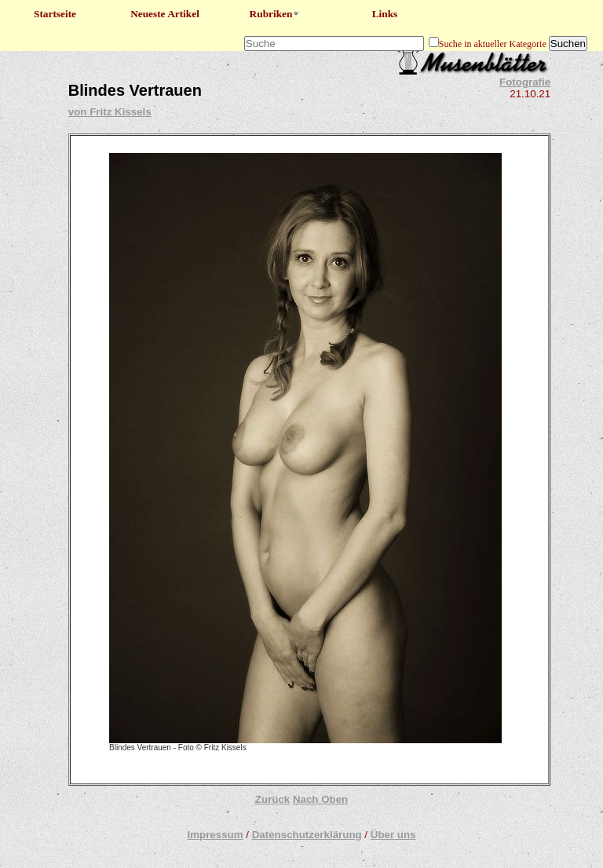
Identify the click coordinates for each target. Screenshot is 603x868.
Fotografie (525, 82)
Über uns (393, 835)
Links (385, 14)
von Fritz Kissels (110, 112)
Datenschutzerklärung (307, 835)
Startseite (55, 14)
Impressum (215, 835)
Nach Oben (320, 799)
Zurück (272, 799)
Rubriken (275, 14)
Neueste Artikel (165, 14)
